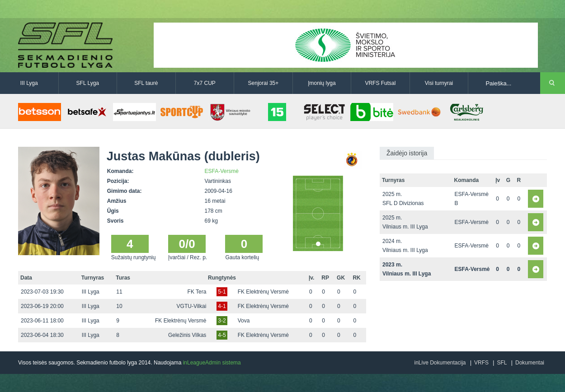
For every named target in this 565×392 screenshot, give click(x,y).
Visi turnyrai (439, 83)
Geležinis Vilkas (187, 335)
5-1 (222, 292)
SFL (502, 363)
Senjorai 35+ (264, 83)
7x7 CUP (205, 83)
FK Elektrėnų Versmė (263, 292)
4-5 (222, 335)
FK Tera (197, 292)
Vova (244, 321)
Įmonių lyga (322, 83)
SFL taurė (146, 83)
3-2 (222, 321)
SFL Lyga (88, 83)
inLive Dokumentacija (440, 363)
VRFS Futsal (380, 83)
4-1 (222, 306)
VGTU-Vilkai (192, 306)
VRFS (481, 363)
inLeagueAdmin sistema (212, 363)
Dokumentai (530, 363)
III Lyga (29, 83)
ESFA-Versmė (222, 171)
